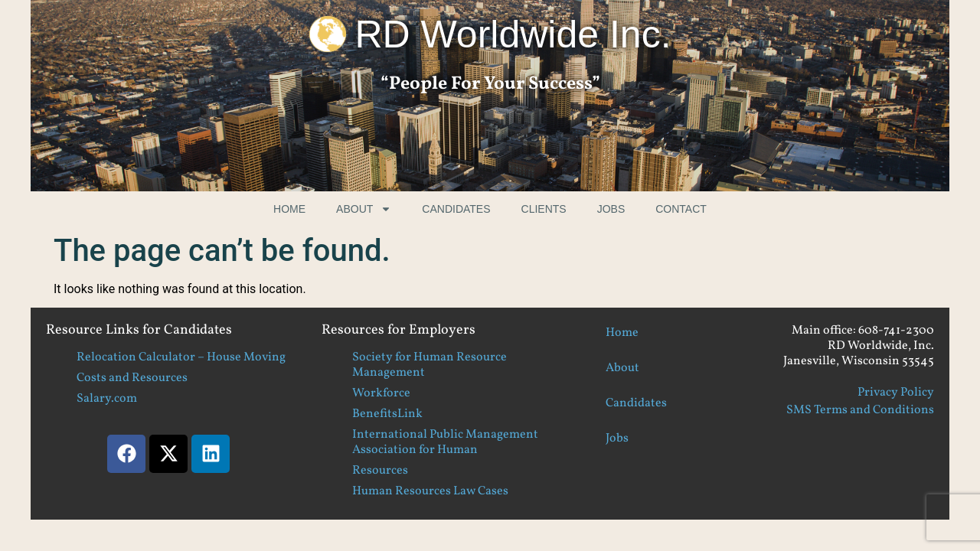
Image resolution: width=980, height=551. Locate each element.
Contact (681, 209)
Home (289, 209)
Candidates (456, 209)
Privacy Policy (896, 393)
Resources (380, 471)
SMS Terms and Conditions (860, 410)
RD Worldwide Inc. (513, 34)
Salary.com (107, 399)
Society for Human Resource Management (430, 365)
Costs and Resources (132, 378)
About (364, 209)
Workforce (381, 393)
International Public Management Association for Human (445, 442)
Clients (544, 209)
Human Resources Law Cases (430, 491)
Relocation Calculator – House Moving (181, 357)
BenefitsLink (387, 414)
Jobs (611, 209)
